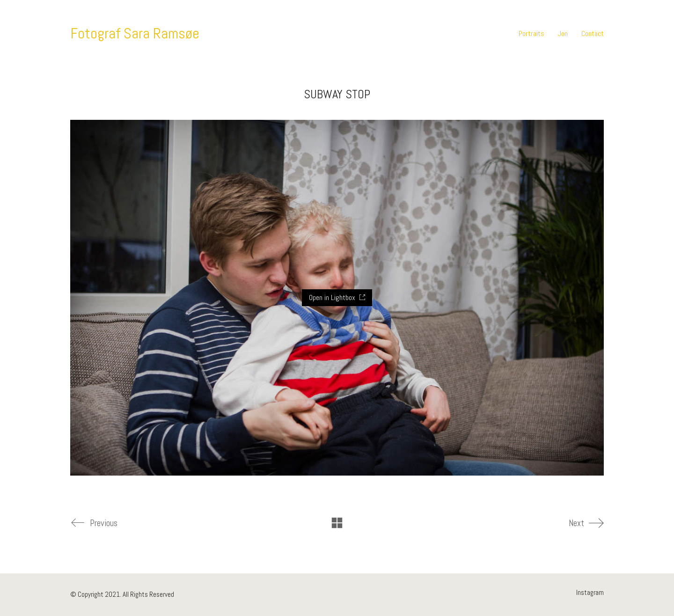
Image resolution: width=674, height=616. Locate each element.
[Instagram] (590, 593)
